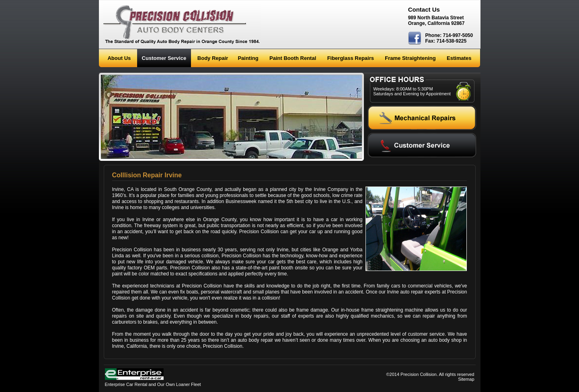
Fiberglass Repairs (351, 58)
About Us (119, 58)
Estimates (459, 58)
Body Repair (213, 58)
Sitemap (466, 379)
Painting (248, 58)
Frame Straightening (410, 58)
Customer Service (164, 58)
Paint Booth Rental (293, 58)
